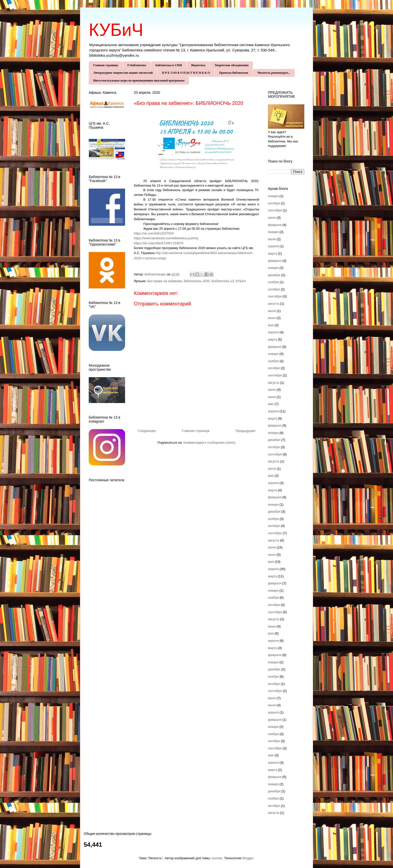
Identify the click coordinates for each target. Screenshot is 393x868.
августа (274, 304)
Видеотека (198, 65)
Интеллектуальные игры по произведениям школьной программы (139, 81)
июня (272, 318)
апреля (273, 246)
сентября (275, 210)
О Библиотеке (137, 65)
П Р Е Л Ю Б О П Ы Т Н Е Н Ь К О (186, 73)
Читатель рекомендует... (274, 73)
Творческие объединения (231, 65)
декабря (274, 275)
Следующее (147, 431)
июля (272, 218)
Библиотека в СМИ (169, 65)
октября (274, 203)
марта (272, 253)
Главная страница (106, 65)
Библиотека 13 (223, 281)
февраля (275, 225)
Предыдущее (245, 431)
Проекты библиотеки (234, 73)
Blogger (248, 858)
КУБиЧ (116, 30)
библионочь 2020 (197, 281)
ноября (273, 282)
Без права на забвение (164, 281)
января (273, 196)
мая (271, 325)
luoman (217, 858)
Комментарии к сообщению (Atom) (210, 443)
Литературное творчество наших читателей (123, 73)
